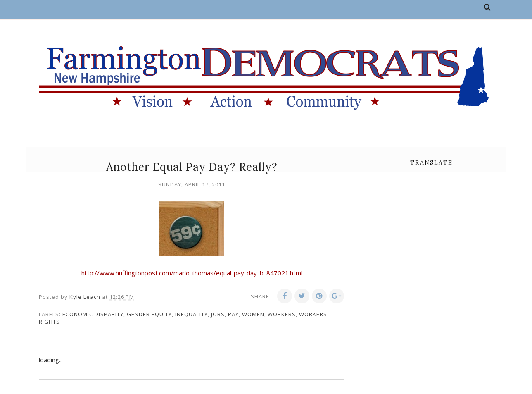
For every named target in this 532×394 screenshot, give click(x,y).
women (253, 314)
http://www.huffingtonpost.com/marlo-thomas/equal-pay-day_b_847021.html (192, 273)
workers (282, 314)
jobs (218, 314)
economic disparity (93, 314)
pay (233, 314)
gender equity (149, 314)
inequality (191, 314)
